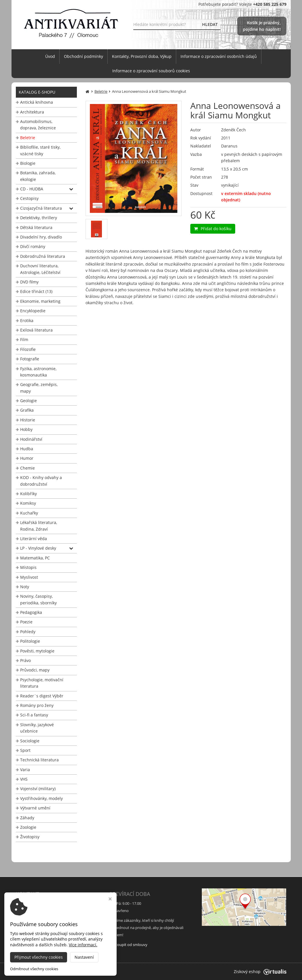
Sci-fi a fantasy (34, 715)
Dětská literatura (36, 227)
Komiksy (28, 503)
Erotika (27, 320)
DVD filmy (29, 282)
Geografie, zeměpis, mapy (39, 388)
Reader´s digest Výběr (42, 696)
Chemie (27, 468)
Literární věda (34, 539)
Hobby (26, 429)
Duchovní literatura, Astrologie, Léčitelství (40, 269)
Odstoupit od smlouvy (128, 945)
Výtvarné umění (35, 808)
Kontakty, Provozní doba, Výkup (142, 56)
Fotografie (30, 359)
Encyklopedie (33, 311)
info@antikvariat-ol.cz (37, 935)
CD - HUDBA (32, 189)
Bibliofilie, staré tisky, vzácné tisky (40, 150)
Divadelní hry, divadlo (41, 237)
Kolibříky (29, 494)
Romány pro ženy (37, 705)
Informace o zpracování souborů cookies (151, 71)
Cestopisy (29, 198)
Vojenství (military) (38, 789)
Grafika (27, 410)
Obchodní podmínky (83, 56)
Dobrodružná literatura (43, 256)
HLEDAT (210, 24)
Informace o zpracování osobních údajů (219, 56)
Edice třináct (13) (36, 291)
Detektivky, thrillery (39, 218)
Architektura (32, 112)
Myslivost (29, 577)
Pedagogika (31, 612)
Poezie (26, 622)
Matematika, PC (35, 558)
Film (24, 339)
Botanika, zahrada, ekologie (38, 176)
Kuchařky (29, 513)
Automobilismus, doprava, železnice (38, 125)
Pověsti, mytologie (37, 651)
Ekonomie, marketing (40, 301)
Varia (25, 770)
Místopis (28, 567)
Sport (25, 750)
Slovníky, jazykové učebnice (37, 728)
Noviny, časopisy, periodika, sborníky (38, 599)
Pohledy (28, 632)
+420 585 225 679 (33, 928)
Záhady (27, 818)
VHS (24, 779)
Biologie (28, 163)
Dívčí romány (33, 246)
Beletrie (28, 138)
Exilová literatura (36, 330)
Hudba (27, 449)
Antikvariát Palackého (72, 972)
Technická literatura (39, 760)
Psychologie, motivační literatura (42, 683)
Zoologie (28, 827)
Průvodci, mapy (35, 670)
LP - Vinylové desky (38, 548)
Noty (25, 587)
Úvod (50, 56)
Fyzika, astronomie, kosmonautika (38, 372)
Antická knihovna (37, 102)
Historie (28, 420)
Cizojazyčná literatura (41, 208)
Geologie (29, 401)
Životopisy (30, 837)
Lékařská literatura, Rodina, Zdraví (39, 526)
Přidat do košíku (213, 229)
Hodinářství (31, 439)
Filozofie (28, 349)
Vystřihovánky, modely (41, 798)
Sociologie (30, 741)
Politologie (30, 641)
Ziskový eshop (260, 972)
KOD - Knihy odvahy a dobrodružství (41, 481)
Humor (27, 458)
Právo (25, 660)
